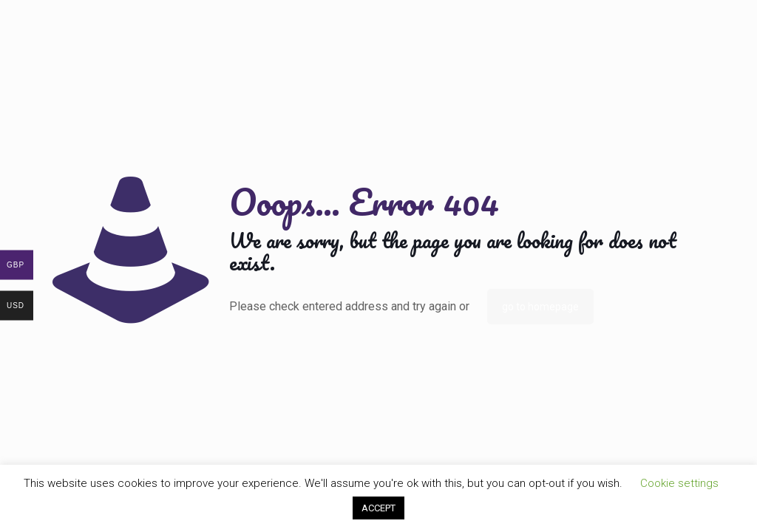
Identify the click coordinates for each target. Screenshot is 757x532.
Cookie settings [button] (679, 483)
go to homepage (540, 307)
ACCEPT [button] (378, 508)
